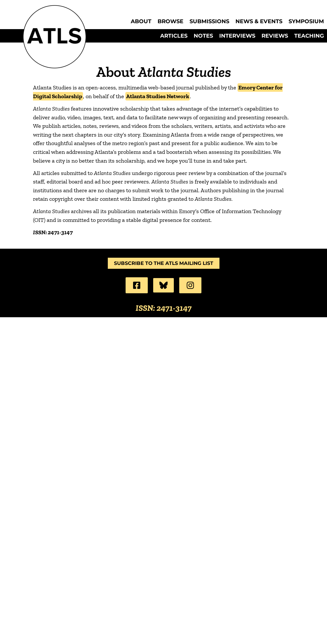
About (141, 21)
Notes (203, 36)
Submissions (209, 21)
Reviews (275, 36)
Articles (174, 36)
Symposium (306, 21)
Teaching (309, 36)
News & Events (259, 21)
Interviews (237, 36)
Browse (170, 21)
